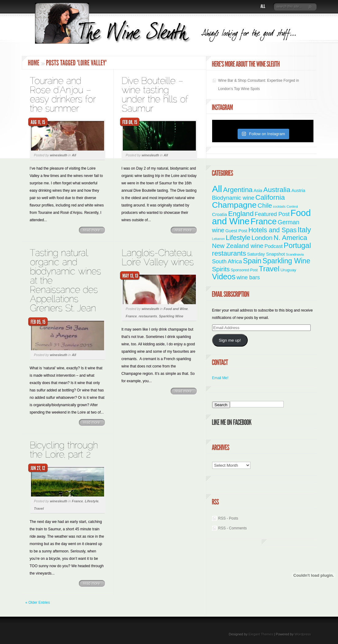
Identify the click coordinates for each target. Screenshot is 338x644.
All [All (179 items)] (217, 189)
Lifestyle (92, 501)
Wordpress (303, 634)
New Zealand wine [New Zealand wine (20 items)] (238, 246)
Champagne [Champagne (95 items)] (234, 205)
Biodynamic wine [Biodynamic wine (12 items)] (233, 198)
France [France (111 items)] (264, 221)
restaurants (148, 316)
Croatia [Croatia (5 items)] (220, 214)
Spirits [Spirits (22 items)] (221, 269)
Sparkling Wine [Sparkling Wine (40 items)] (286, 261)
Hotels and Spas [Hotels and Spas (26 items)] (272, 230)
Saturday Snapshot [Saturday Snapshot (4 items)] (266, 254)
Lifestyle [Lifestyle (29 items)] (238, 238)
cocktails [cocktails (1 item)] (279, 206)
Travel (39, 509)
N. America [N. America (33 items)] (290, 238)
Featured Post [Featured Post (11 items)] (272, 214)
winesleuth (58, 155)
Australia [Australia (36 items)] (277, 190)
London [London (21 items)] (262, 238)
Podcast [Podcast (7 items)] (273, 246)
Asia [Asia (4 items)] (258, 190)
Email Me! (220, 378)
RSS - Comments (233, 528)
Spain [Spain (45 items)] (252, 261)
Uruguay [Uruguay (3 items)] (288, 270)
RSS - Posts (228, 518)
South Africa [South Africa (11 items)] (227, 261)
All (74, 155)
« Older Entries (38, 603)
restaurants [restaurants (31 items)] (229, 253)
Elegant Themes (261, 634)
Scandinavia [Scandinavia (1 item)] (295, 254)
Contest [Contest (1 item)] (292, 206)
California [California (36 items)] (270, 197)
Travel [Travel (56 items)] (269, 269)
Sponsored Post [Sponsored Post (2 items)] (244, 270)
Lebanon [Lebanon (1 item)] (219, 239)
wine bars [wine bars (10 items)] (248, 277)
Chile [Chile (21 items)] (265, 205)
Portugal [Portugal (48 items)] (297, 245)
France (131, 316)
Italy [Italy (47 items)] (304, 230)
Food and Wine (176, 309)
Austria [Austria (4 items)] (298, 190)
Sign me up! (230, 340)
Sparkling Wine (171, 316)
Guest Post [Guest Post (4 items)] (236, 231)
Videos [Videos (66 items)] (224, 277)
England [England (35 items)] (241, 214)
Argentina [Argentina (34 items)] (238, 190)
